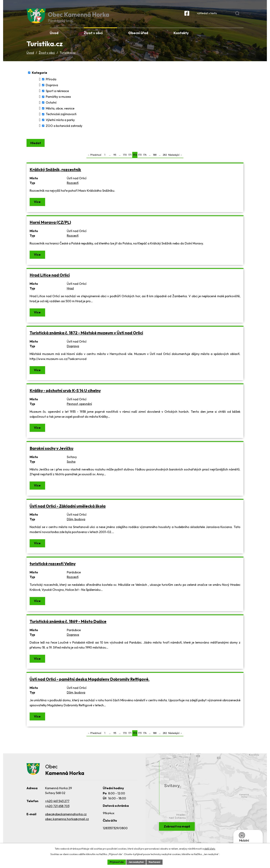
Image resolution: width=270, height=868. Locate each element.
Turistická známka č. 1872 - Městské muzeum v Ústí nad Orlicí (86, 338)
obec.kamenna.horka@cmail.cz (67, 825)
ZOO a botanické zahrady (64, 131)
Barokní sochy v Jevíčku (51, 454)
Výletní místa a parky (60, 125)
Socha (71, 467)
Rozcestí (73, 188)
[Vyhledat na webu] (227, 16)
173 (140, 160)
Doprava (52, 90)
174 (145, 160)
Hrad (70, 294)
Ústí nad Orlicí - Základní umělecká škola (68, 511)
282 (165, 160)
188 (155, 160)
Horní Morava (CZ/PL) (50, 228)
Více (38, 207)
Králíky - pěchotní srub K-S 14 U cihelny (65, 396)
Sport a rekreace (57, 96)
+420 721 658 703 (57, 812)
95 (115, 160)
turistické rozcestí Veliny (53, 569)
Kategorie (40, 77)
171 (130, 160)
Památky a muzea (58, 101)
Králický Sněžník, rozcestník (55, 175)
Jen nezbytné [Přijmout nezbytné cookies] (136, 862)
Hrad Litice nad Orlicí (50, 281)
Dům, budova (76, 525)
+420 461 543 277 (57, 807)
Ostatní (51, 107)
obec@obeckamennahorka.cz (66, 820)
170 (125, 160)
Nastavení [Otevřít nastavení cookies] (156, 862)
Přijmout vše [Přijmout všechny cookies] (115, 862)
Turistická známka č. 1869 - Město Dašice (68, 627)
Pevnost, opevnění (79, 409)
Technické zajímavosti (61, 119)
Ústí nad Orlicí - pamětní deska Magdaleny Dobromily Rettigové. (90, 685)
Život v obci (47, 57)
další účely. (210, 848)
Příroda (51, 84)
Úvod (30, 57)
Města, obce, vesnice (60, 113)
